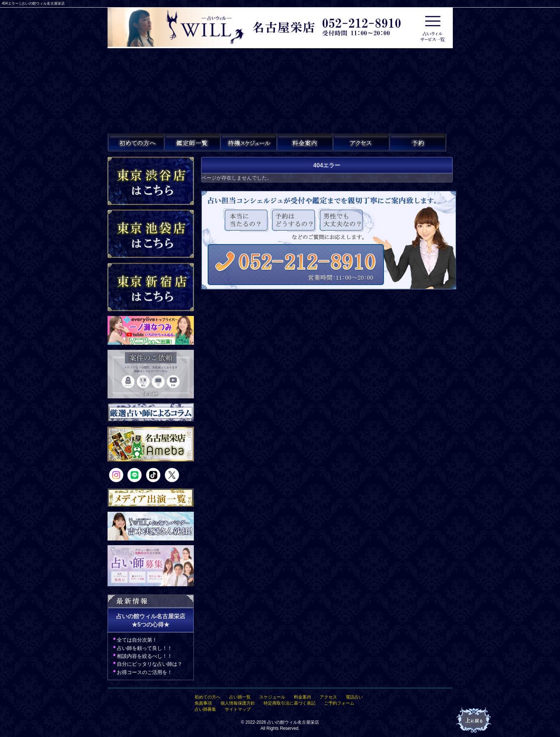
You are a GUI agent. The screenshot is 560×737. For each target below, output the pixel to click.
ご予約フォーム (339, 703)
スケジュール (272, 697)
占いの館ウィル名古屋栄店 (293, 722)
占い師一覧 (240, 697)
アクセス (328, 697)
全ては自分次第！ (137, 640)
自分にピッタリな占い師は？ (150, 664)
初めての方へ (208, 697)
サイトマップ (238, 709)
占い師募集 (205, 709)
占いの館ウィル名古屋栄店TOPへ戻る (474, 720)
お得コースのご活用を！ (145, 672)
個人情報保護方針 (238, 703)
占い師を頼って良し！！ (145, 648)
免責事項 (203, 703)
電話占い (354, 697)
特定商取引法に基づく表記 (290, 703)
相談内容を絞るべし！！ (145, 656)
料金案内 (302, 697)
